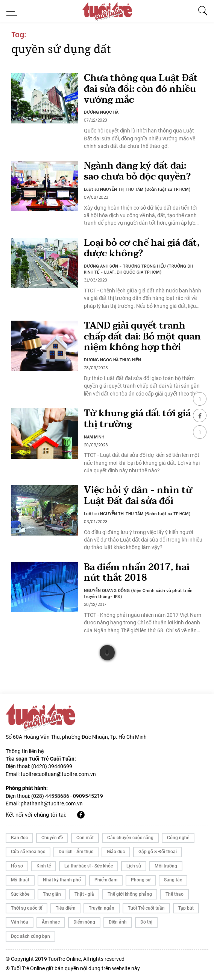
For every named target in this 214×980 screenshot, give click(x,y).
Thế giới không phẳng (130, 894)
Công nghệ (178, 838)
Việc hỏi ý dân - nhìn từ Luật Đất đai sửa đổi (138, 496)
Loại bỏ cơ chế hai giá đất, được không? (142, 248)
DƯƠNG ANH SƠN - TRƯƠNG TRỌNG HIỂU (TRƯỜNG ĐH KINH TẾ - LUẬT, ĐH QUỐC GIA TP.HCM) (138, 269)
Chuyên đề (52, 838)
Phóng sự (141, 880)
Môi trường (166, 866)
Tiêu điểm (65, 908)
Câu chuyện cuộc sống (130, 838)
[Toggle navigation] (14, 11)
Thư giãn (52, 894)
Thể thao (175, 894)
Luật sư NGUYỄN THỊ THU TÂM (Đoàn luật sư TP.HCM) (137, 189)
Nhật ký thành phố (62, 880)
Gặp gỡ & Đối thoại (158, 852)
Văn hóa (20, 922)
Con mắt (85, 838)
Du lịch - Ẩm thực (76, 852)
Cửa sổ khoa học (28, 852)
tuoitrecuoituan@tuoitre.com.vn (58, 774)
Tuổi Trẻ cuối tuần (146, 908)
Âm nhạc (51, 922)
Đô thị (146, 922)
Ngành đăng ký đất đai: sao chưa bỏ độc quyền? (137, 171)
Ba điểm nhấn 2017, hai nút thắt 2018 (137, 573)
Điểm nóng (84, 922)
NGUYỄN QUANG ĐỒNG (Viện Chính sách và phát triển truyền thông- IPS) (138, 593)
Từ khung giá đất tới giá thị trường (137, 419)
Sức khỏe (20, 894)
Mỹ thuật (20, 880)
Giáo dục (116, 852)
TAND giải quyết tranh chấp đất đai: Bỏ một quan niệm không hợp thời (142, 337)
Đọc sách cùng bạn (30, 936)
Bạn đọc (19, 838)
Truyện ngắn (102, 908)
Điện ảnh (118, 922)
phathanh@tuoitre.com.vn (52, 803)
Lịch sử (134, 866)
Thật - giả (84, 894)
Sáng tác (173, 880)
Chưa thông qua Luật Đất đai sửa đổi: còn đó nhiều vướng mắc (141, 89)
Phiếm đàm (106, 880)
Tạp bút (186, 908)
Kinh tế (44, 866)
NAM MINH (94, 437)
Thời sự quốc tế (27, 908)
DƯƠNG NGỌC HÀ (101, 112)
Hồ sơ (17, 866)
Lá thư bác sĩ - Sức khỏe (89, 866)
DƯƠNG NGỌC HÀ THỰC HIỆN (112, 359)
